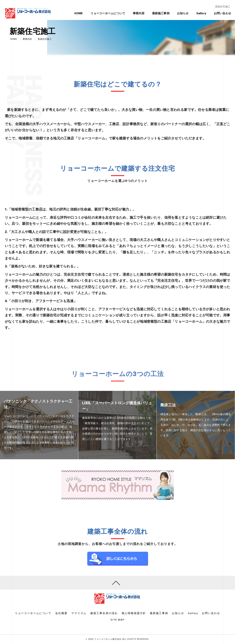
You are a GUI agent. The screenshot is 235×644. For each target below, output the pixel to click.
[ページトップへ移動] (116, 583)
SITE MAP (118, 620)
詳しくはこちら (118, 568)
